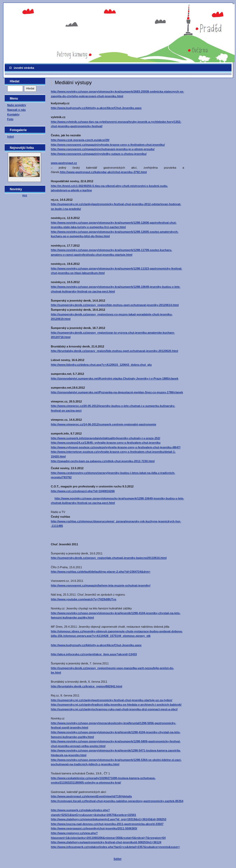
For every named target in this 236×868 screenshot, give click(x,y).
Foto (10, 119)
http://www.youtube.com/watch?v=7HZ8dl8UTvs (84, 599)
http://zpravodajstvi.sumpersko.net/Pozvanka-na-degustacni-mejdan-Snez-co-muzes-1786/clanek (117, 392)
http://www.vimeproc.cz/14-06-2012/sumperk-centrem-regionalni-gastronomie (104, 424)
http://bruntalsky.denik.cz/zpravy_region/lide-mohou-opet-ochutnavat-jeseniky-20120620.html (115, 351)
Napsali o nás (17, 110)
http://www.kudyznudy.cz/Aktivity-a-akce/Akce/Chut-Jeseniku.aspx (96, 108)
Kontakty (13, 114)
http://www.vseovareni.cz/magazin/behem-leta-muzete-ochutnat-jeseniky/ (101, 585)
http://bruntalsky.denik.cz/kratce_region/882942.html (87, 686)
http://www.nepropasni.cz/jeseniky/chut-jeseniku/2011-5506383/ (94, 828)
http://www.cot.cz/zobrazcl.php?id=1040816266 (83, 491)
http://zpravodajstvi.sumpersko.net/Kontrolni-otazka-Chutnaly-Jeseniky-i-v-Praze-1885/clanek (115, 378)
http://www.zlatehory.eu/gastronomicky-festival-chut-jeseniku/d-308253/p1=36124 (106, 842)
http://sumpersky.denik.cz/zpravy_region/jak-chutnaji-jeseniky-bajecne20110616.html (109, 558)
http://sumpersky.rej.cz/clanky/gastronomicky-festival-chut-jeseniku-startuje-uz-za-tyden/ (112, 700)
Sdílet (118, 859)
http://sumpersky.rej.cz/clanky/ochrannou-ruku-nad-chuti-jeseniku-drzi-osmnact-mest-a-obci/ (114, 709)
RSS (25, 195)
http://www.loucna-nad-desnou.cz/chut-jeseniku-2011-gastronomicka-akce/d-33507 (107, 824)
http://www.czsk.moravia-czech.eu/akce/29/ (80, 140)
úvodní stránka (24, 68)
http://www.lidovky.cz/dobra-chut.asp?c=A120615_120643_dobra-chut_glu (101, 365)
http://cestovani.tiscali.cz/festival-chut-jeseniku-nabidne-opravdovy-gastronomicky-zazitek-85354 (117, 801)
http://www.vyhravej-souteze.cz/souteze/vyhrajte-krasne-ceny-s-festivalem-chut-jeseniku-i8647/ (116, 447)
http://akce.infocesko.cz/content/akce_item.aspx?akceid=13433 (94, 654)
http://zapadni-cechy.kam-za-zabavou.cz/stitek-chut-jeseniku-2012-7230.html (103, 461)
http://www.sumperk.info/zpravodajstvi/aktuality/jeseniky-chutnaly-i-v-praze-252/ (106, 438)
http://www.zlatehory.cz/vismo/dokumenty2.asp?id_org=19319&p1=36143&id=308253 (109, 819)
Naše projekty (17, 105)
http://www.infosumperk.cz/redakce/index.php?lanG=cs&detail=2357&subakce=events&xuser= (116, 847)
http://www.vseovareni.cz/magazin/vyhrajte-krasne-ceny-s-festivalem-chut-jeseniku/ (108, 145)
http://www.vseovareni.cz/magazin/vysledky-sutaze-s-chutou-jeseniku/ (99, 154)
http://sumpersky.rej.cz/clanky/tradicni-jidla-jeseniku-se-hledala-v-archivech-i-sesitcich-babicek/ (116, 705)
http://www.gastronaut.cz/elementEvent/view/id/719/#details (91, 796)
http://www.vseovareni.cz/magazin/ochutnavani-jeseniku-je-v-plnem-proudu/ (103, 149)
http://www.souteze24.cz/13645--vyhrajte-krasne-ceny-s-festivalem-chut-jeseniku (106, 443)
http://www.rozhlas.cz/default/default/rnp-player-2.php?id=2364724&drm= (101, 572)
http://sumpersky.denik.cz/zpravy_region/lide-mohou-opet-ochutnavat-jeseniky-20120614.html (115, 305)
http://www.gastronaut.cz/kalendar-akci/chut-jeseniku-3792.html (103, 172)
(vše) (11, 137)
